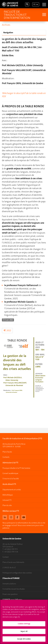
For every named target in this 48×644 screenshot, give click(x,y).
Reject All (24, 632)
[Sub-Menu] (44, 15)
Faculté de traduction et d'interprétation (17, 15)
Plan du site (7, 505)
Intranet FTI (7, 500)
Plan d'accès (7, 452)
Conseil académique (10, 473)
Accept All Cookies (24, 640)
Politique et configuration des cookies (17, 573)
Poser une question (10, 594)
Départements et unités (12, 490)
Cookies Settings (24, 624)
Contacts (6, 457)
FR (34, 4)
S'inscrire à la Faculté (11, 479)
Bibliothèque (8, 495)
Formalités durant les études (14, 589)
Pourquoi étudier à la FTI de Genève (16, 468)
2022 (7, 330)
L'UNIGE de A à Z (9, 567)
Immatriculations (9, 584)
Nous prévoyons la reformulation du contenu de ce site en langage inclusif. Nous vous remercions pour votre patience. (24, 525)
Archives (6, 25)
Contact (6, 557)
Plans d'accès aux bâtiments (13, 562)
